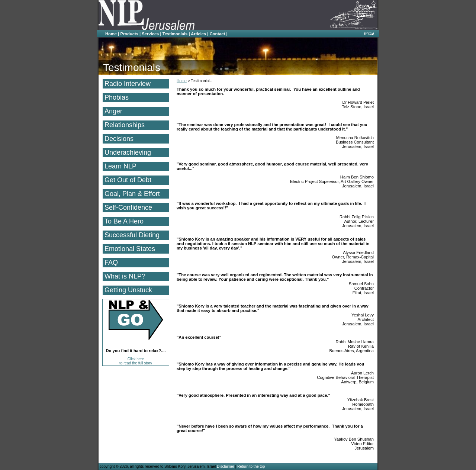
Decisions (119, 139)
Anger (113, 111)
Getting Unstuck (128, 290)
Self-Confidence (128, 207)
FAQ (111, 263)
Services (150, 34)
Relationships (125, 125)
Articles (198, 34)
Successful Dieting (132, 235)
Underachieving (128, 152)
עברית (369, 33)
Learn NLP (120, 166)
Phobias (117, 97)
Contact (218, 34)
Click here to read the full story (136, 361)
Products (129, 34)
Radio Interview (128, 84)
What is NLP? (125, 276)
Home (111, 34)
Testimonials (175, 34)
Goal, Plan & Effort (132, 194)
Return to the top (251, 466)
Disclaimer (226, 466)
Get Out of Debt (128, 180)
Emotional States (130, 249)
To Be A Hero (124, 221)
